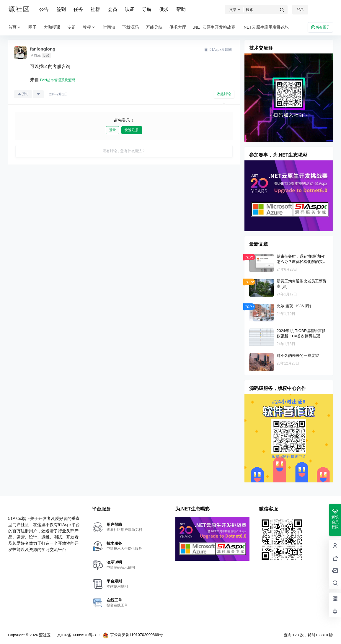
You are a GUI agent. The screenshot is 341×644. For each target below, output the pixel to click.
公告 (44, 9)
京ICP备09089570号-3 (76, 635)
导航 (147, 9)
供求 (164, 9)
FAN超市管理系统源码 (58, 80)
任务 (78, 9)
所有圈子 (320, 27)
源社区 (44, 635)
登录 (300, 9)
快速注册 (132, 130)
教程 (89, 27)
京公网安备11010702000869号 (133, 635)
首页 (15, 27)
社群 (95, 9)
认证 (130, 9)
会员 (112, 9)
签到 (61, 9)
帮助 (181, 9)
